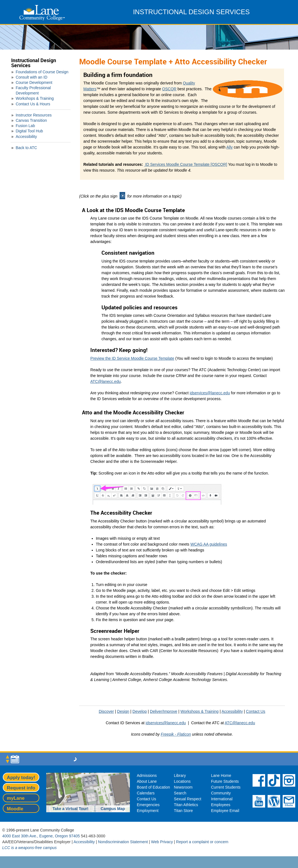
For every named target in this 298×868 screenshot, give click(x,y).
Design (123, 711)
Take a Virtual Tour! (71, 809)
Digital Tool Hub (29, 131)
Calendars (146, 793)
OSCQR (169, 89)
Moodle (15, 809)
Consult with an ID (32, 77)
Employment (148, 811)
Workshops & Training (35, 98)
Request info (21, 788)
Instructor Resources (34, 115)
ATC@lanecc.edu (106, 381)
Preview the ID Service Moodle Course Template (132, 358)
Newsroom (183, 787)
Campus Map (113, 809)
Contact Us (255, 711)
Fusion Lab (25, 126)
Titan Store (183, 811)
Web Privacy (162, 842)
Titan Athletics (186, 805)
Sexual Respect (188, 799)
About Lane (147, 781)
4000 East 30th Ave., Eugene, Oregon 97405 (41, 836)
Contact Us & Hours (33, 104)
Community (221, 793)
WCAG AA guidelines (209, 544)
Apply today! (21, 778)
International (222, 799)
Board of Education (153, 787)
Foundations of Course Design (42, 72)
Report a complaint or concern (202, 842)
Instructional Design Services (34, 63)
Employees (221, 805)
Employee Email (225, 811)
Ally (230, 147)
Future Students (225, 781)
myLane (16, 798)
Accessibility (26, 137)
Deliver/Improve (164, 711)
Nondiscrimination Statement (123, 842)
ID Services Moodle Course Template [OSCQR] (186, 164)
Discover (106, 711)
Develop (140, 711)
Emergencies (148, 805)
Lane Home (221, 775)
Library (180, 775)
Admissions (147, 775)
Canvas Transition (31, 120)
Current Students (226, 787)
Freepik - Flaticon (176, 734)
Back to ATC (26, 148)
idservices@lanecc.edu (210, 393)
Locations (182, 781)
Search (180, 793)
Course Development (34, 82)
